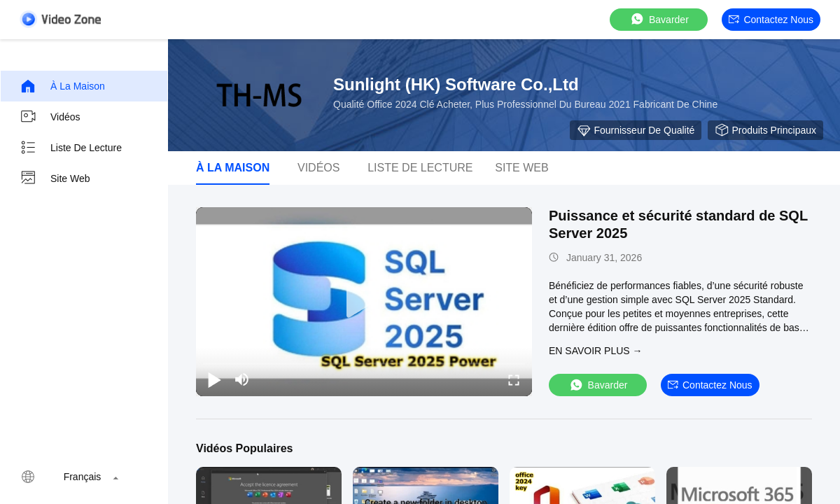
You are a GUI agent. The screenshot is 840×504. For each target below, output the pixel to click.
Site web (55, 178)
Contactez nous (771, 20)
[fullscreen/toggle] (514, 379)
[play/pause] (214, 379)
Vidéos (50, 117)
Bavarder (659, 19)
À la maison (62, 86)
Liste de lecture (71, 148)
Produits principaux (765, 130)
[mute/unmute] (242, 379)
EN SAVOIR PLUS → (596, 351)
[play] (364, 302)
